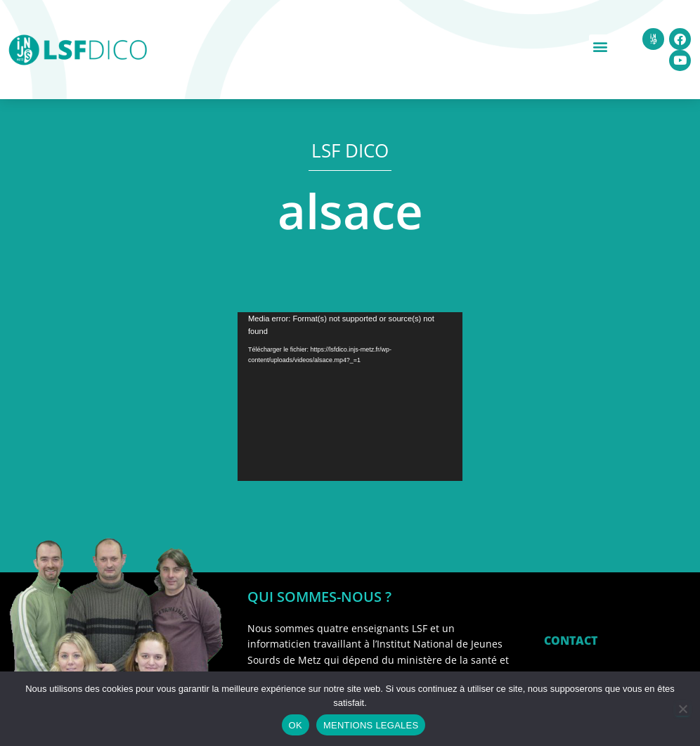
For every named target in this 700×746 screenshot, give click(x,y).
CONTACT (571, 641)
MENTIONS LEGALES (371, 725)
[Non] (682, 709)
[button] (601, 46)
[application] (350, 397)
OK (296, 725)
